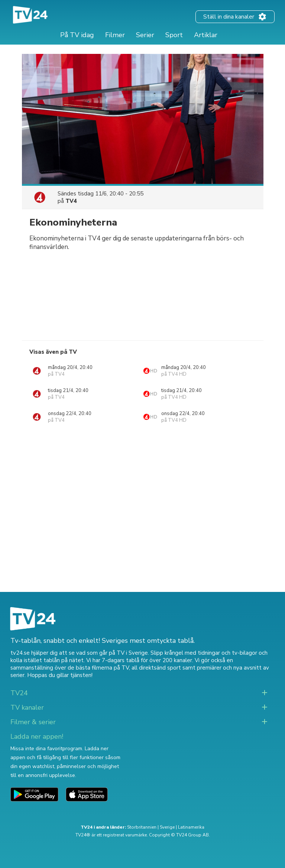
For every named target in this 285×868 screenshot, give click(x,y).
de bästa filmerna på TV (98, 668)
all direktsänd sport (156, 668)
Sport (174, 35)
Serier (145, 35)
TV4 (71, 201)
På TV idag (77, 35)
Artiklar (206, 35)
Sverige (167, 827)
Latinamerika (191, 827)
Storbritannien (142, 827)
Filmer (115, 35)
